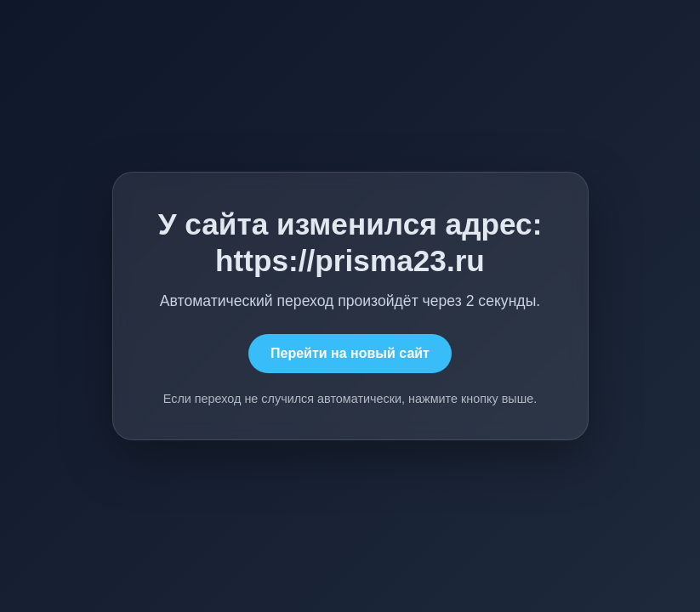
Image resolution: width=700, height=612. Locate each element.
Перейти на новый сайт (350, 353)
